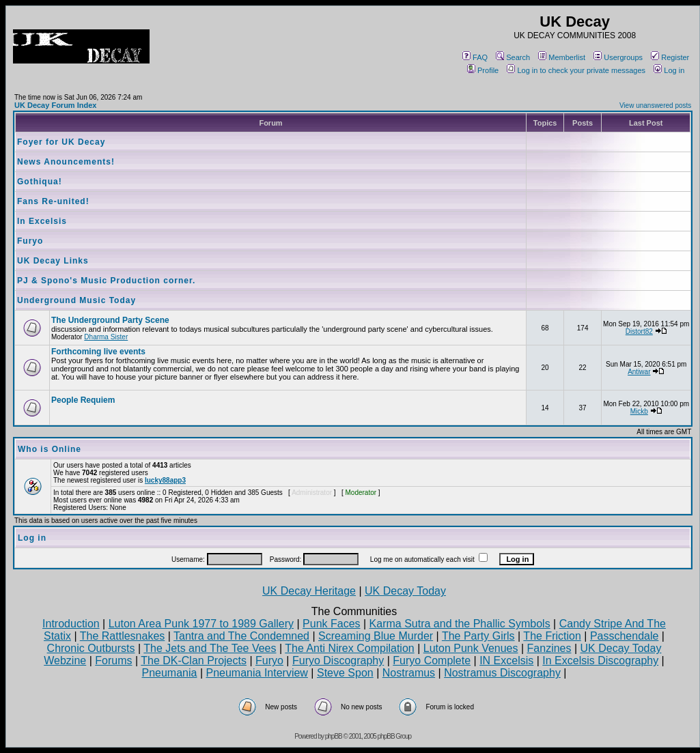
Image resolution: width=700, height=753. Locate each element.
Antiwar (639, 372)
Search (513, 57)
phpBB (334, 736)
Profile (483, 70)
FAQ (475, 57)
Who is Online (50, 449)
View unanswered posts (655, 105)
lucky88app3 (165, 480)
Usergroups (618, 57)
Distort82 (639, 331)
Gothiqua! (40, 182)
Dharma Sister (106, 337)
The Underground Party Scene (110, 320)
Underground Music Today (76, 300)
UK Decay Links (53, 261)
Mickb (639, 411)
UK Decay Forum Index (55, 105)
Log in (669, 70)
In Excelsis (42, 221)
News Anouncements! (66, 162)
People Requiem (83, 400)
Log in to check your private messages (576, 70)
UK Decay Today (405, 591)
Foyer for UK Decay (61, 142)
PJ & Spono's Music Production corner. (106, 281)
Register (670, 57)
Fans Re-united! (53, 201)
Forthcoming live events (98, 352)
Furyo (30, 241)
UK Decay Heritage (309, 591)
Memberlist (562, 57)
